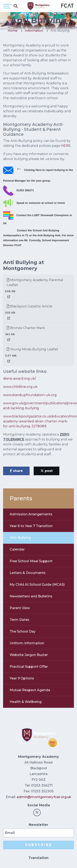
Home (13, 31)
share (16, 471)
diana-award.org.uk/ (20, 378)
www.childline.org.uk (20, 387)
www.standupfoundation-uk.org (30, 395)
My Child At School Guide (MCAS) (37, 585)
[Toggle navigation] (8, 6)
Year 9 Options (22, 678)
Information (34, 31)
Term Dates (20, 620)
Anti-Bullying (20, 538)
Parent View (20, 608)
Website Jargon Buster (29, 655)
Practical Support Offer (29, 667)
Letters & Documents (28, 573)
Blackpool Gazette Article (30, 306)
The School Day (23, 631)
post (47, 471)
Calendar (17, 549)
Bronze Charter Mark (26, 328)
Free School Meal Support (31, 561)
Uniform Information (27, 643)
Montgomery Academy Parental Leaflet (35, 282)
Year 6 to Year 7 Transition (31, 526)
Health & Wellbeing (26, 702)
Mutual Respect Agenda (30, 690)
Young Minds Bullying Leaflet (33, 349)
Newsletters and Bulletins (31, 596)
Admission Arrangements (31, 514)
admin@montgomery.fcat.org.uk (44, 797)
